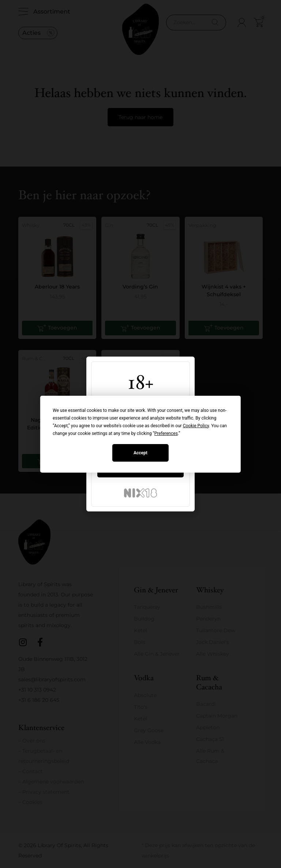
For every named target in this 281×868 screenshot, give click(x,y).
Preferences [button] (166, 433)
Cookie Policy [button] (196, 426)
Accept (140, 453)
